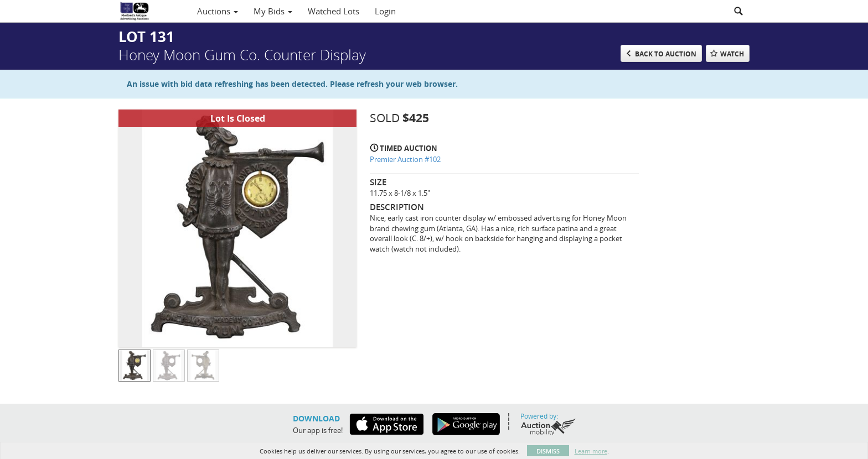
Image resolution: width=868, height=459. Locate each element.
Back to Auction (666, 54)
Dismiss (548, 451)
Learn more (591, 451)
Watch (732, 54)
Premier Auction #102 (405, 159)
